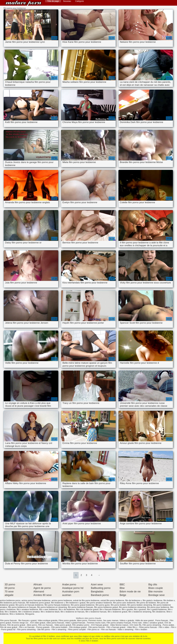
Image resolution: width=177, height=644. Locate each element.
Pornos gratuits (43, 627)
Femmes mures (95, 620)
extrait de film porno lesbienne (86, 600)
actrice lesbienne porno (10, 600)
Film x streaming (59, 629)
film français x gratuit (28, 620)
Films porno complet (77, 629)
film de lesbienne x (133, 600)
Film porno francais (9, 620)
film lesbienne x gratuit (76, 603)
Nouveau (67, 1)
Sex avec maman (111, 620)
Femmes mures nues (96, 623)
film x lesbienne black (50, 612)
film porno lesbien (118, 605)
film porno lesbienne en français (22, 607)
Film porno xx (93, 629)
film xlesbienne (159, 612)
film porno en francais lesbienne (30, 605)
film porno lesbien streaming (140, 605)
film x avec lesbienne (48, 609)
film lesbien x (169, 600)
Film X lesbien (23, 3)
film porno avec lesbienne (124, 603)
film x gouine (127, 609)
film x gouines (140, 609)
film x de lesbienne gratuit (87, 609)
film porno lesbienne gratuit (106, 607)
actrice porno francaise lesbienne (36, 600)
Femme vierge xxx (20, 623)
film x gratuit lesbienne (157, 609)
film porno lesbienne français (81, 607)
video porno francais (55, 623)
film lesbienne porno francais (13, 603)
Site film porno (44, 629)
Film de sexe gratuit (9, 627)
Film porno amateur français (119, 623)
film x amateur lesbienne (27, 609)
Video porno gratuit (63, 625)
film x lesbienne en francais (73, 612)
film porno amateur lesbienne (99, 603)
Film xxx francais (46, 625)
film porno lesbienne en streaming (52, 607)
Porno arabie (169, 625)
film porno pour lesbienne (158, 607)
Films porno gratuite (67, 620)
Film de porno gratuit (17, 625)
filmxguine (30, 614)
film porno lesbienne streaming (133, 607)
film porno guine (103, 605)
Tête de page (53, 1)
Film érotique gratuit (78, 627)
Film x (174, 627)
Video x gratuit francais (75, 623)
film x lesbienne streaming (140, 612)
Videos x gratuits (127, 620)
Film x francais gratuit (116, 627)
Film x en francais (27, 627)
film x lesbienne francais (96, 612)
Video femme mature (119, 625)
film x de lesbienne (67, 609)
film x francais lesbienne (110, 609)
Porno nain (137, 623)
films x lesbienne (17, 614)
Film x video (164, 627)
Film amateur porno (81, 625)
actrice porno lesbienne (62, 600)
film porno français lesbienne (57, 605)
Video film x (132, 627)
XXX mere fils (135, 625)
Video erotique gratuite (48, 620)
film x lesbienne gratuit (117, 612)
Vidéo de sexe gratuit (145, 620)
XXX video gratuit (38, 623)
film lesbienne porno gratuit (38, 603)
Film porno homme (97, 627)
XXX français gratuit (100, 625)
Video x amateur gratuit (153, 623)
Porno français (162, 620)
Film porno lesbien (59, 627)
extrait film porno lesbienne (112, 600)
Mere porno (82, 620)
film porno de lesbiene (146, 603)
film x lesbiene (11, 612)
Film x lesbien (141, 629)
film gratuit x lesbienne (153, 600)
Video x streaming (125, 629)
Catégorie (80, 1)
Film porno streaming (152, 625)
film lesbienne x (58, 603)
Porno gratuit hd (8, 629)
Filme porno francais (148, 627)
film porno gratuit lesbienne (83, 605)
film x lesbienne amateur (29, 612)
